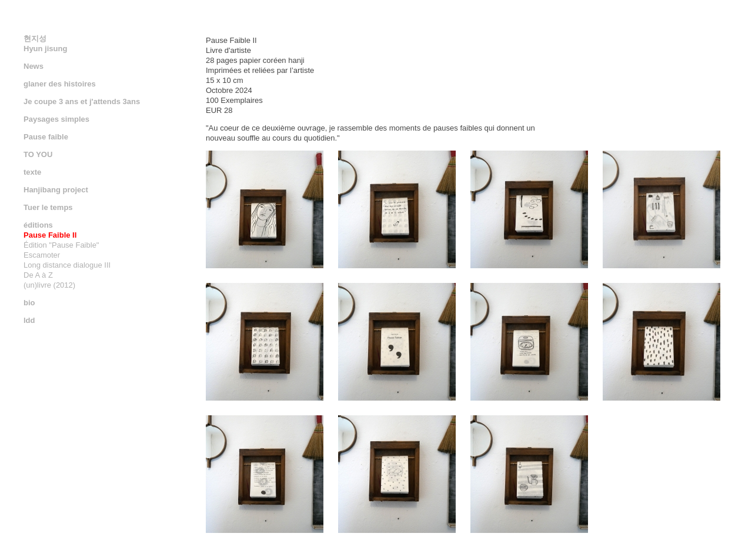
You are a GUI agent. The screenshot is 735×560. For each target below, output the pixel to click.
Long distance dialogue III (67, 265)
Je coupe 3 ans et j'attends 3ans (82, 101)
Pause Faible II (50, 235)
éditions (38, 225)
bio (29, 303)
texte (32, 172)
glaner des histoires (60, 84)
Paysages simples (56, 119)
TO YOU (38, 154)
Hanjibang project (56, 190)
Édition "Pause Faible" (61, 245)
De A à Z (38, 275)
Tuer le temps (48, 207)
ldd (29, 320)
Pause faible (46, 137)
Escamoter (42, 255)
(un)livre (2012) (49, 285)
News (34, 66)
